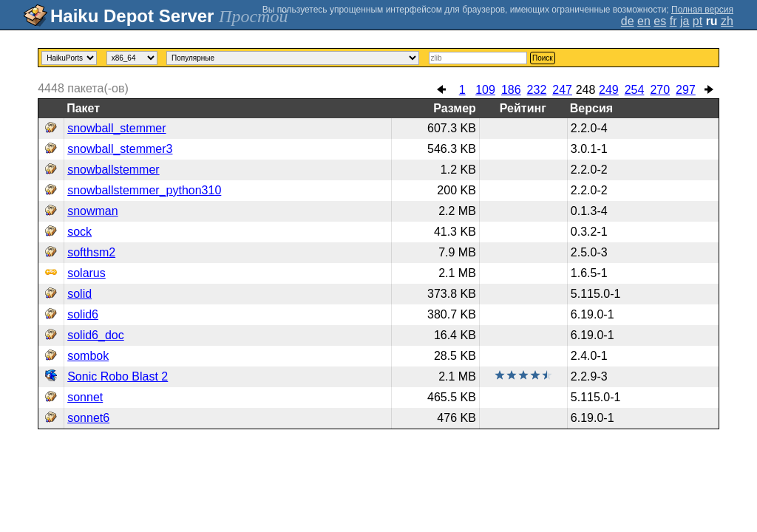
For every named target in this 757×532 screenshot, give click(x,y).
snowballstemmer (113, 170)
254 (635, 90)
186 (511, 90)
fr (673, 21)
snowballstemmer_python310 (144, 190)
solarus (86, 273)
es (660, 21)
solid (79, 294)
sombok (88, 356)
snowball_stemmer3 (120, 149)
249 (609, 90)
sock (79, 232)
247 (562, 90)
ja (685, 21)
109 (485, 90)
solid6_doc (96, 335)
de (628, 21)
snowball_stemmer (116, 128)
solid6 (83, 314)
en (644, 21)
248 (586, 90)
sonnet (85, 397)
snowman (92, 211)
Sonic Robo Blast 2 (118, 376)
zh (727, 21)
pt (697, 21)
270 (660, 90)
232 (537, 90)
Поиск (543, 58)
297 (686, 90)
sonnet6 (88, 418)
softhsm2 (91, 252)
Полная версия (702, 10)
